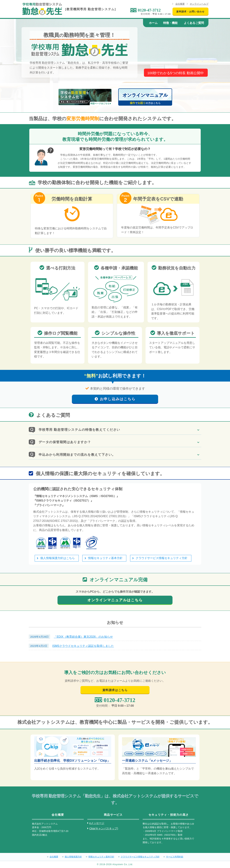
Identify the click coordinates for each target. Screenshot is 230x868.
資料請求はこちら (115, 690)
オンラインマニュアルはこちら (115, 600)
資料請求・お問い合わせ (190, 12)
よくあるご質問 (194, 23)
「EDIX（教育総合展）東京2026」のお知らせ (83, 637)
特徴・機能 (170, 23)
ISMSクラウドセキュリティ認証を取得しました (83, 646)
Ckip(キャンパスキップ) (104, 828)
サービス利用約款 (175, 857)
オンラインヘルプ (199, 4)
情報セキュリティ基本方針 (105, 558)
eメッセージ (97, 823)
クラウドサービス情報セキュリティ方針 (162, 558)
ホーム (153, 23)
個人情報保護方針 (73, 857)
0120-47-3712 (149, 10)
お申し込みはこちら (118, 399)
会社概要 (180, 4)
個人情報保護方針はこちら (57, 558)
